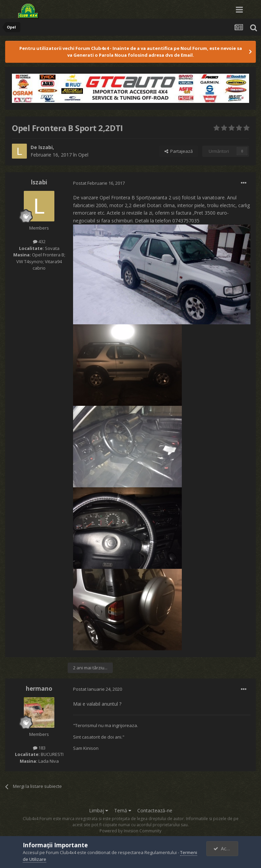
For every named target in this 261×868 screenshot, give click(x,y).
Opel (83, 155)
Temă (123, 810)
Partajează (179, 151)
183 (39, 748)
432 (39, 241)
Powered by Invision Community (130, 831)
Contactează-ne (155, 810)
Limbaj (99, 810)
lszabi (46, 147)
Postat (99, 183)
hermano (39, 689)
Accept (225, 848)
